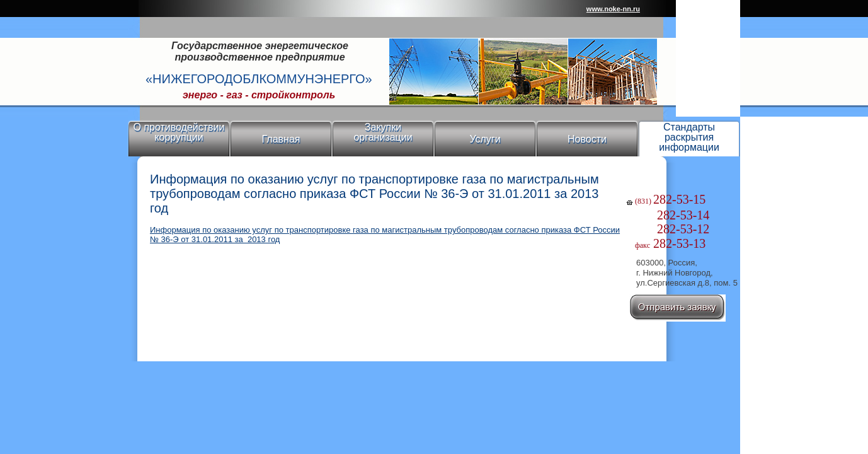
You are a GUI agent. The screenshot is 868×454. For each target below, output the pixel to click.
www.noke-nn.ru (613, 9)
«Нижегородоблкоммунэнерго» (259, 79)
